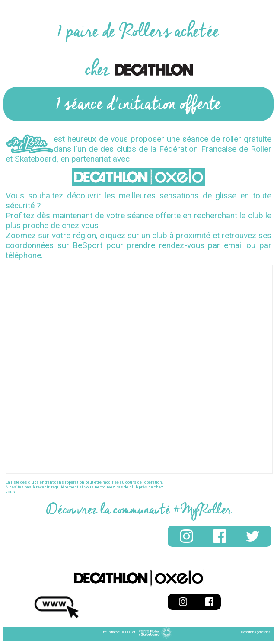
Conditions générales (256, 632)
